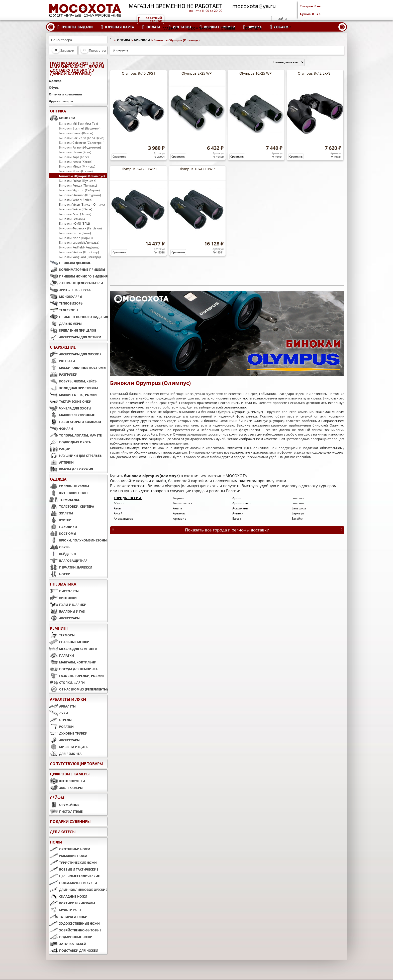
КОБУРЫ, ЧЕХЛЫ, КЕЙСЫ (73, 381)
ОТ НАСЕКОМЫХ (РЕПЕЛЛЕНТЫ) (78, 689)
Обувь (54, 88)
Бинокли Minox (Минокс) (77, 166)
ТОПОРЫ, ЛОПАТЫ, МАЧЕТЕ (75, 435)
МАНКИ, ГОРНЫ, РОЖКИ (73, 395)
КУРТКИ (60, 520)
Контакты (254, 28)
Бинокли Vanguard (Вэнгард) (80, 257)
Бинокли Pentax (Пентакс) (78, 185)
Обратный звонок (150, 20)
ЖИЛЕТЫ (61, 513)
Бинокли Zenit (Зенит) (75, 214)
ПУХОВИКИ (63, 527)
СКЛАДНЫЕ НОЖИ (68, 896)
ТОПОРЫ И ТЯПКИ (68, 917)
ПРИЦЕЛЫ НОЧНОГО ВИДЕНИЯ (78, 276)
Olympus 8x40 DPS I (138, 73)
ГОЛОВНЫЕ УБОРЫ (69, 486)
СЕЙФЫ (57, 798)
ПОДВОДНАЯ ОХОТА (70, 442)
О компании (199, 28)
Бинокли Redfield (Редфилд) (79, 247)
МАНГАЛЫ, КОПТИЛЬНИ (73, 662)
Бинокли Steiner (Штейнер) (79, 252)
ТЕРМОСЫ (62, 635)
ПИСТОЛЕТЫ (64, 591)
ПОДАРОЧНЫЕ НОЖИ (71, 937)
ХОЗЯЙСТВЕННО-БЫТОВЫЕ (75, 930)
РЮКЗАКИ (62, 361)
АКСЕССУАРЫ (64, 618)
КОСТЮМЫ (63, 533)
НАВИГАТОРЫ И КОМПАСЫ (75, 422)
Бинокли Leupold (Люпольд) (79, 242)
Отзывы (228, 28)
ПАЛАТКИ (61, 655)
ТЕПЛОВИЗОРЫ (66, 303)
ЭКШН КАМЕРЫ (66, 788)
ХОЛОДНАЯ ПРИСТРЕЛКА (74, 388)
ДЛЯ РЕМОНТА (65, 754)
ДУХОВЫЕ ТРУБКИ (68, 733)
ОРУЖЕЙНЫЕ (64, 805)
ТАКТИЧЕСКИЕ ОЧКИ (70, 401)
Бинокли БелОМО (72, 219)
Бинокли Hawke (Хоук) (75, 152)
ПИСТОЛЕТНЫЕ (66, 811)
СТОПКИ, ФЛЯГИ (67, 682)
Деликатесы (63, 832)
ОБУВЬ (59, 547)
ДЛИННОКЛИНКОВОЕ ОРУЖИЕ (78, 890)
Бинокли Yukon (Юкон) (76, 209)
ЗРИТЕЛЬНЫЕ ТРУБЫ (70, 290)
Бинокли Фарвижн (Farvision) (80, 228)
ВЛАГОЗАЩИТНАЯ (68, 561)
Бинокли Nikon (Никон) (76, 171)
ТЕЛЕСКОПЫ (64, 310)
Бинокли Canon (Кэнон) (76, 133)
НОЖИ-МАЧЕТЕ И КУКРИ (73, 883)
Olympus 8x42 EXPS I (315, 73)
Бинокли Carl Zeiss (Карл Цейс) (82, 138)
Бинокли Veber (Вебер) (76, 200)
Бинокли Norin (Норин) (76, 238)
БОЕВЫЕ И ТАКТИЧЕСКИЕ (74, 869)
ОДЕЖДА (58, 479)
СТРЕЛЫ (60, 720)
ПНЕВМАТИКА (63, 584)
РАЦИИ (60, 449)
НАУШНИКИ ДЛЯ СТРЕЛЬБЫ (76, 456)
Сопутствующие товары (76, 764)
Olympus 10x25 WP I (256, 73)
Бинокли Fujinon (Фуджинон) (80, 147)
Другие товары (61, 101)
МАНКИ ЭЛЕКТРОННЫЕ (72, 415)
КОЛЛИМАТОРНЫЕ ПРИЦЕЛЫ (77, 269)
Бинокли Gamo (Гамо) (75, 233)
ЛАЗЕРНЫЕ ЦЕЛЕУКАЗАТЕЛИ (76, 283)
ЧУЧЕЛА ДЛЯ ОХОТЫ (70, 408)
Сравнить (119, 156)
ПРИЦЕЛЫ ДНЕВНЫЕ (70, 263)
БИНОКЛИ (62, 118)
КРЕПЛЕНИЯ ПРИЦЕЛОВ (73, 330)
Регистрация (282, 27)
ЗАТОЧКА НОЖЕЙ (68, 944)
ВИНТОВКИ (63, 598)
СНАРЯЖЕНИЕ (63, 347)
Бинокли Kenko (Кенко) (76, 162)
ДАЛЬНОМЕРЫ (65, 324)
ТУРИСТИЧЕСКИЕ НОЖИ (73, 863)
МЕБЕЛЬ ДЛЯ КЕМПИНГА (73, 649)
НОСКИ (60, 574)
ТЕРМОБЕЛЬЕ (64, 500)
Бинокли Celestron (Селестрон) (82, 143)
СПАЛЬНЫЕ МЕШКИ (69, 642)
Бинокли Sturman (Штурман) (80, 195)
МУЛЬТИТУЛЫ (65, 910)
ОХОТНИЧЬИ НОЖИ (70, 849)
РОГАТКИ (61, 727)
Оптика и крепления (65, 94)
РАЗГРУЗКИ (63, 374)
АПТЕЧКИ (61, 462)
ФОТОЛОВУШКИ (67, 781)
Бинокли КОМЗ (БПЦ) (74, 223)
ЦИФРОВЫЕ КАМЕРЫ (70, 774)
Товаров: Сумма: (323, 10)
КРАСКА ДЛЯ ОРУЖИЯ (71, 469)
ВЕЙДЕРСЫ (63, 554)
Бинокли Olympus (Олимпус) (82, 176)
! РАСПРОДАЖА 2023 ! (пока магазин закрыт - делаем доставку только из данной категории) (77, 68)
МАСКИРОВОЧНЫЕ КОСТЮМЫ (78, 368)
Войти (282, 19)
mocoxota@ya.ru (254, 6)
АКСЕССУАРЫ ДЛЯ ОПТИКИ (75, 337)
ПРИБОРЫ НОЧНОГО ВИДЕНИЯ (78, 317)
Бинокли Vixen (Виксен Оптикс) (82, 204)
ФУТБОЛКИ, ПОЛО (68, 493)
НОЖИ (56, 842)
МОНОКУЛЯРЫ (66, 297)
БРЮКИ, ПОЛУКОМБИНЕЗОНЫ (78, 540)
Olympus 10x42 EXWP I (198, 169)
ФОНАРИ (61, 429)
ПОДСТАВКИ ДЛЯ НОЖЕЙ (74, 950)
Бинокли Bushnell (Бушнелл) (80, 128)
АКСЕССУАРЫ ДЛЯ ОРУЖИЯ (75, 354)
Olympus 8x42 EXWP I (139, 169)
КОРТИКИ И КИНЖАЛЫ (72, 903)
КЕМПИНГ (59, 628)
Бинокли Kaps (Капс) (74, 157)
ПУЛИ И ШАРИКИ (68, 605)
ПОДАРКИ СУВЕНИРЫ (70, 821)
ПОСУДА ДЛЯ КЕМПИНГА (73, 669)
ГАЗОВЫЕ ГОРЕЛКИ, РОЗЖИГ (77, 676)
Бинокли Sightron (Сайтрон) (79, 190)
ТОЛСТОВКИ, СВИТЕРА (71, 506)
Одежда (55, 81)
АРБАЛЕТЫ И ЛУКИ (68, 699)
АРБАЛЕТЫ (62, 706)
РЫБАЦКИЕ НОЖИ (68, 856)
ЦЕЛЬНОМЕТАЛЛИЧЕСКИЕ (74, 876)
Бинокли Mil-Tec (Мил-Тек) (78, 123)
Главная (170, 28)
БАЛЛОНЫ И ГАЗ (67, 611)
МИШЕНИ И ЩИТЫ (69, 747)
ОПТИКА (58, 111)
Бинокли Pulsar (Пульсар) (78, 181)
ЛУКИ (58, 713)
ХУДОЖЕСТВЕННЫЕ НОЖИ (74, 923)
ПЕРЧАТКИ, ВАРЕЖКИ (71, 567)
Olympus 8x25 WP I (198, 73)
